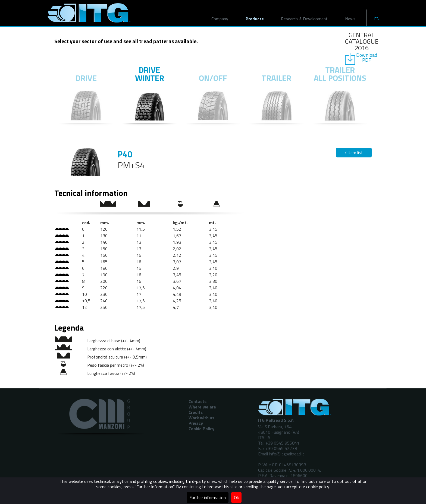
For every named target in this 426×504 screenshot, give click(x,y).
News (350, 19)
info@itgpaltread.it (287, 454)
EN (377, 19)
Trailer (276, 78)
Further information (208, 497)
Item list (354, 153)
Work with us (201, 418)
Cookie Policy (201, 429)
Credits (196, 412)
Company (220, 19)
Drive (86, 78)
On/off (213, 78)
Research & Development (304, 19)
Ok (236, 497)
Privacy (196, 423)
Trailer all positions (340, 74)
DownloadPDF (367, 57)
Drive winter (150, 74)
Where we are (202, 407)
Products (255, 19)
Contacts (198, 401)
